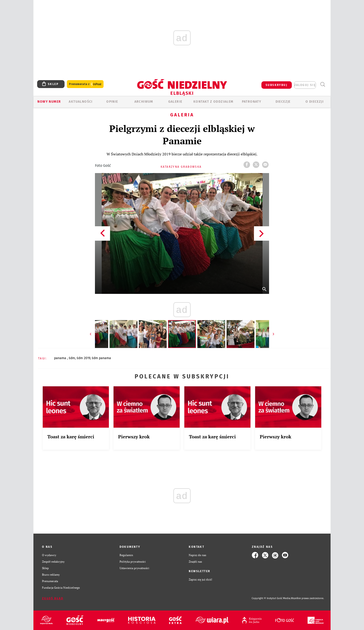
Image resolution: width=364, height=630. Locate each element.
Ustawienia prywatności (134, 568)
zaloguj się (305, 85)
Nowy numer (49, 102)
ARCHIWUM (144, 102)
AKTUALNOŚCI (81, 102)
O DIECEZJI (315, 102)
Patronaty (252, 102)
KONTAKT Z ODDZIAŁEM (213, 102)
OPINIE (112, 102)
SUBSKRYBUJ (276, 85)
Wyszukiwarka (323, 84)
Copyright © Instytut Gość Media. (271, 598)
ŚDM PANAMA (101, 358)
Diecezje (283, 102)
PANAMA (61, 358)
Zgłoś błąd (53, 598)
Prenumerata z (85, 84)
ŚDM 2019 (83, 358)
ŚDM (72, 358)
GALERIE (175, 102)
